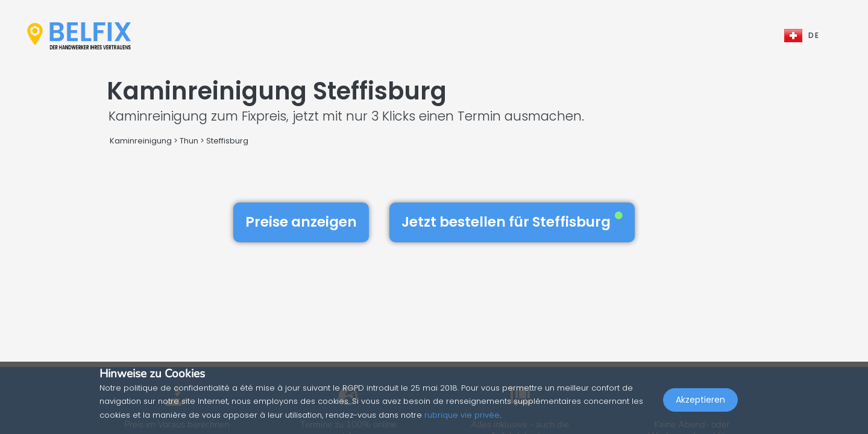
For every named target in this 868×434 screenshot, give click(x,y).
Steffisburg (227, 141)
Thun (189, 141)
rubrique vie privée (462, 415)
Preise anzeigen (301, 222)
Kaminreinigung (141, 141)
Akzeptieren (700, 407)
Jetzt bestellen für (512, 222)
